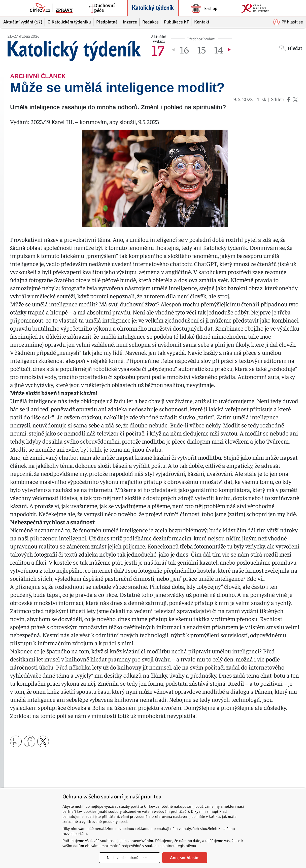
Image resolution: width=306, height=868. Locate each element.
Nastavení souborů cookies (130, 858)
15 (201, 49)
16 (184, 49)
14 (218, 49)
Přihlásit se (288, 22)
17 (158, 49)
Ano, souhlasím (185, 858)
